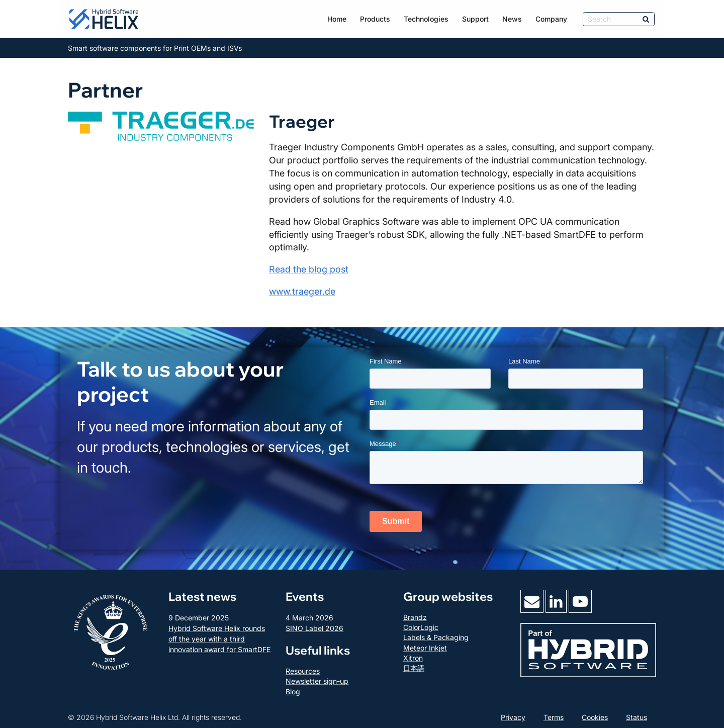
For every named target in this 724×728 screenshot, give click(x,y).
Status (637, 717)
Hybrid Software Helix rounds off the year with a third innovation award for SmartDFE (219, 639)
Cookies (595, 717)
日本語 (414, 668)
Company (551, 19)
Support (475, 19)
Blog (293, 692)
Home (337, 19)
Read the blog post (309, 269)
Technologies (426, 19)
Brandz (415, 617)
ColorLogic (421, 627)
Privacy (513, 717)
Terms (554, 717)
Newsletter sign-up (317, 681)
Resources (303, 671)
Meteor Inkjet (425, 648)
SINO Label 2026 (314, 628)
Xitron (413, 658)
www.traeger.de (302, 291)
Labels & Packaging (436, 637)
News (512, 19)
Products (375, 19)
